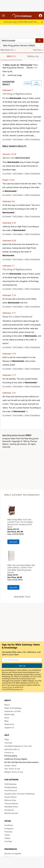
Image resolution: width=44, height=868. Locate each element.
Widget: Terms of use (14, 772)
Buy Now (13, 542)
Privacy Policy (7, 687)
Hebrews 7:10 (9, 295)
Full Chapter (18, 139)
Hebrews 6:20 (9, 241)
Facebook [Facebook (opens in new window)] (9, 825)
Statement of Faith (13, 711)
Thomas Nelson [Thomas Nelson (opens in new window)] (11, 804)
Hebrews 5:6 (9, 201)
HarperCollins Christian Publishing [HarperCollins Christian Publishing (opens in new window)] (20, 794)
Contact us (9, 752)
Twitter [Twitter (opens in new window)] (8, 838)
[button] (40, 16)
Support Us (9, 728)
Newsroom (9, 724)
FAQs (7, 740)
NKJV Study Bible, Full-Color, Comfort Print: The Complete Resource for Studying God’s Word (20, 523)
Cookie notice (10, 766)
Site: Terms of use (12, 769)
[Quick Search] (18, 41)
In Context (7, 139)
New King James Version (14, 435)
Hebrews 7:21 (9, 393)
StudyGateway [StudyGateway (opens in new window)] (11, 787)
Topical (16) (33, 56)
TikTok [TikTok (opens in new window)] (7, 835)
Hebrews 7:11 (9, 313)
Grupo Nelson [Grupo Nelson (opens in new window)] (11, 797)
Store (7, 718)
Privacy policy (11, 756)
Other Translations (32, 139)
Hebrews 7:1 (9, 266)
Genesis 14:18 (9, 154)
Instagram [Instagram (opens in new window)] (9, 828)
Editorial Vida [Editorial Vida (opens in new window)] (10, 800)
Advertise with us (12, 749)
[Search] (39, 41)
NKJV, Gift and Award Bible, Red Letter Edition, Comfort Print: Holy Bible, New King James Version (21, 569)
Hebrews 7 (8, 90)
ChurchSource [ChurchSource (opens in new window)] (11, 790)
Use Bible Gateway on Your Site (18, 746)
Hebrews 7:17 (9, 375)
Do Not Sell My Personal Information (22, 762)
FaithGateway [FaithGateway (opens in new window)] (10, 784)
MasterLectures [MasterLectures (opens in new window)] (11, 813)
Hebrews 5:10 (9, 223)
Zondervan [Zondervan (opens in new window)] (9, 810)
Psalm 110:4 (8, 180)
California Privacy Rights (16, 759)
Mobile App (9, 714)
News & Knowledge (13, 708)
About (7, 705)
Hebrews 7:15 (9, 354)
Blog (6, 721)
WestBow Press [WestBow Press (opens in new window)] (11, 807)
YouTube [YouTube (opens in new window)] (8, 841)
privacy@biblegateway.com (12, 689)
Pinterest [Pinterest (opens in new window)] (8, 832)
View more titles (22, 597)
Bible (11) (11, 56)
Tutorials (8, 743)
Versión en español (13, 854)
